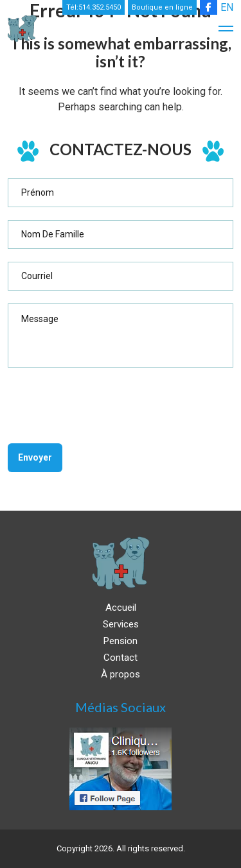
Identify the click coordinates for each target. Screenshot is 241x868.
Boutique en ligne (162, 7)
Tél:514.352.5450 (94, 7)
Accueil (121, 608)
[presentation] (105, 405)
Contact (121, 658)
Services (121, 624)
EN (227, 7)
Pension (121, 641)
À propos (121, 674)
